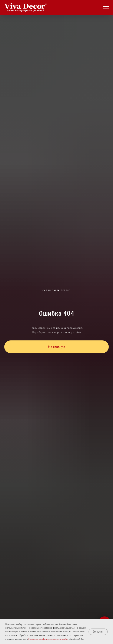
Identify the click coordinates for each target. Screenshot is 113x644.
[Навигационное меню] (106, 7)
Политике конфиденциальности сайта (48, 639)
